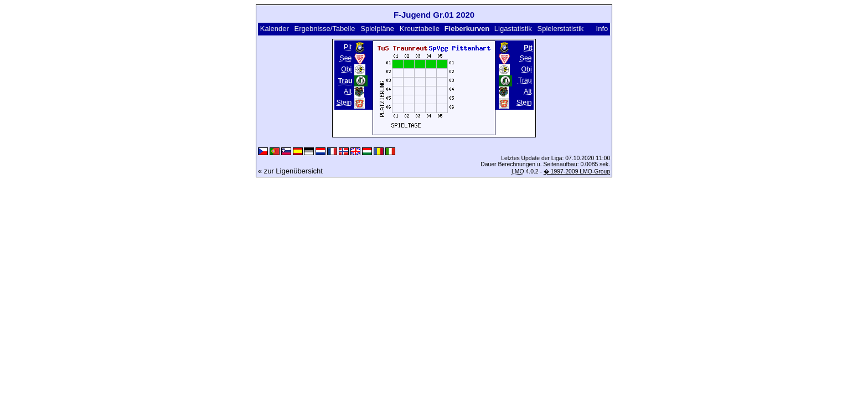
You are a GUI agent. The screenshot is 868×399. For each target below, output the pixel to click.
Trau (525, 80)
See (346, 58)
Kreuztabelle (420, 29)
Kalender (275, 29)
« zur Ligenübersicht (290, 171)
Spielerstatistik (561, 29)
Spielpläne (377, 29)
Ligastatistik (513, 29)
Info (602, 29)
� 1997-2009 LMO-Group (577, 172)
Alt (348, 91)
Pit (348, 47)
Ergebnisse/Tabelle (325, 29)
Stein (344, 103)
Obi (346, 69)
